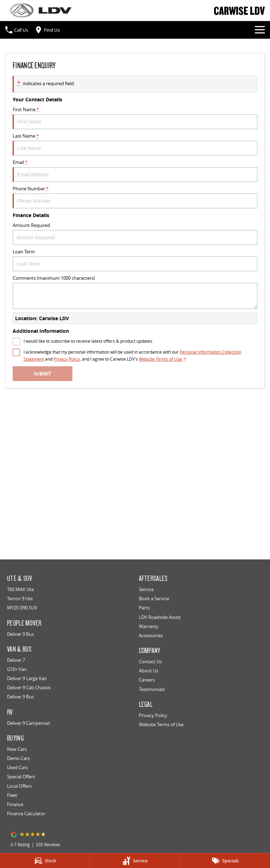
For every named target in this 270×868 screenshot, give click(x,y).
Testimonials (152, 689)
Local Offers (19, 786)
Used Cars (17, 767)
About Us (149, 671)
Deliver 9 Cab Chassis (29, 688)
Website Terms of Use (161, 724)
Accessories (151, 635)
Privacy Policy (153, 715)
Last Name (135, 144)
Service (146, 589)
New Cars (17, 749)
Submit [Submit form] (43, 374)
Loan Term (135, 260)
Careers (147, 680)
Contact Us (150, 661)
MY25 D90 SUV (22, 608)
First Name (135, 118)
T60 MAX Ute (20, 589)
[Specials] (225, 861)
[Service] (135, 861)
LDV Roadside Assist (160, 617)
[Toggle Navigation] (260, 30)
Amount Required (135, 233)
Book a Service (154, 598)
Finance (15, 804)
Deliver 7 (16, 660)
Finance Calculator (26, 813)
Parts (144, 608)
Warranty (149, 626)
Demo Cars (18, 758)
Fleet (12, 795)
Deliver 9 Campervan (29, 723)
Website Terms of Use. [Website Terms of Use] (161, 359)
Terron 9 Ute (20, 598)
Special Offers (21, 777)
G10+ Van (17, 669)
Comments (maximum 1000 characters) (135, 292)
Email (135, 170)
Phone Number (135, 197)
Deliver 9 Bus (20, 634)
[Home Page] (40, 10)
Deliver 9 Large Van (27, 678)
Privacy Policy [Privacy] (67, 359)
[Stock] (45, 861)
